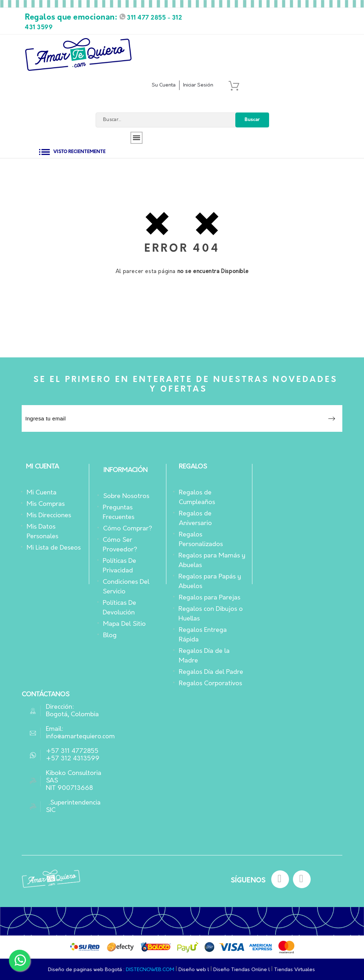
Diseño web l (194, 970)
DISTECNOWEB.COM (150, 970)
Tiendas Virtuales (295, 970)
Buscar (252, 120)
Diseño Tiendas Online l (242, 970)
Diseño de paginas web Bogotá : (86, 970)
